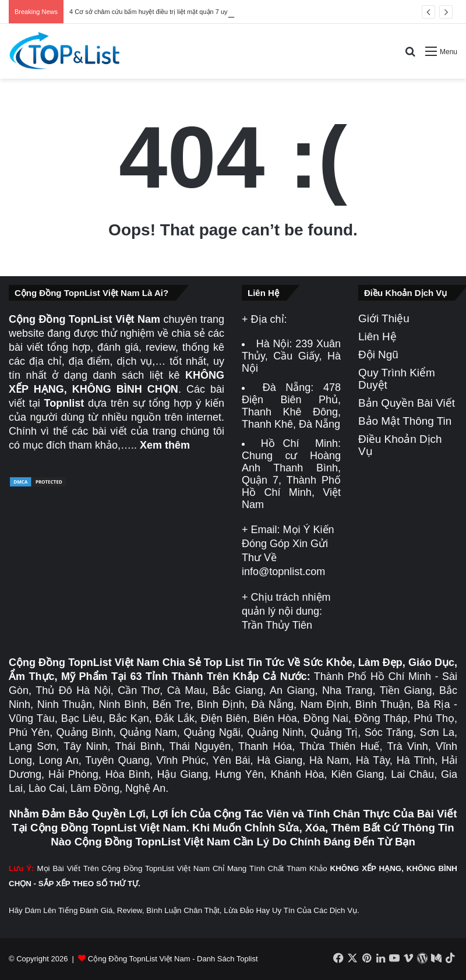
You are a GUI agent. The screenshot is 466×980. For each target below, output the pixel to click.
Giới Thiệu (384, 318)
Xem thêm (165, 445)
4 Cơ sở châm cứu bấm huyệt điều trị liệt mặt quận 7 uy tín (153, 12)
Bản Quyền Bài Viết (407, 403)
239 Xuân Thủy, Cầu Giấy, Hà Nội (291, 356)
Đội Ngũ (378, 355)
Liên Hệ (377, 336)
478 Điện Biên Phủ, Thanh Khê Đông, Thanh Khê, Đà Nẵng (291, 406)
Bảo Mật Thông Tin (405, 421)
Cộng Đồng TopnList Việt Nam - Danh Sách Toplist (173, 959)
